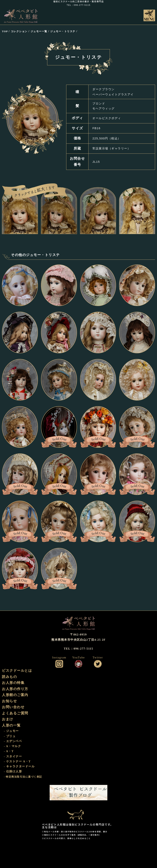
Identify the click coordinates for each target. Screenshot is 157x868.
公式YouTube (78, 664)
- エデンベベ (13, 741)
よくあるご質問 (15, 713)
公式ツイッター (98, 664)
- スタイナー (13, 756)
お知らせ (9, 701)
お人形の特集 (13, 683)
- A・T (9, 751)
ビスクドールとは (17, 671)
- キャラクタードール (19, 766)
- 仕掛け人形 (13, 771)
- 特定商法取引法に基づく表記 (23, 777)
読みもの (9, 677)
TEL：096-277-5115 (78, 5)
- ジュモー (11, 731)
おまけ (8, 719)
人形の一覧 (11, 725)
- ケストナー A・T (17, 761)
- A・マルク (12, 746)
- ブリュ (10, 736)
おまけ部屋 (78, 812)
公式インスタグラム (59, 664)
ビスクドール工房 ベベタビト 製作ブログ (78, 793)
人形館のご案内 (15, 695)
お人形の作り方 (15, 689)
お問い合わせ (13, 707)
